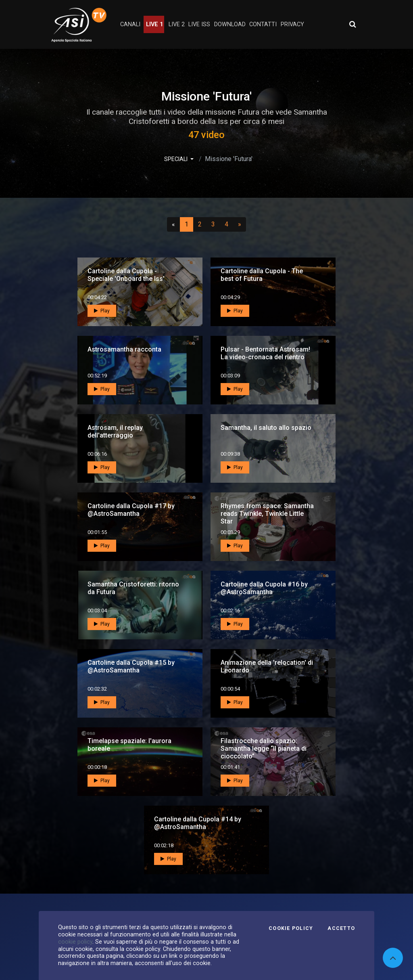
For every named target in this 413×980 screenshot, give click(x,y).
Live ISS (199, 24)
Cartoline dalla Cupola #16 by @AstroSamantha (264, 588)
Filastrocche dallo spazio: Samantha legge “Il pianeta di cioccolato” (264, 749)
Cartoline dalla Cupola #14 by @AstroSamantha (198, 823)
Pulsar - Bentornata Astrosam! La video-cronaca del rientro (265, 353)
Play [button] (102, 311)
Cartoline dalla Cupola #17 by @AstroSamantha (131, 510)
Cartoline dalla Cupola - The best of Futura (262, 275)
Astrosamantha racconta (124, 349)
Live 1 (154, 24)
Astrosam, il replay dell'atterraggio (115, 431)
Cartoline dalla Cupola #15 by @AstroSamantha (131, 666)
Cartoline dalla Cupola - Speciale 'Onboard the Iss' (126, 275)
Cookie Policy (291, 928)
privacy (292, 24)
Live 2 (177, 24)
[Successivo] (240, 224)
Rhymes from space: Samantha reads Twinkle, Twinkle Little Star (267, 514)
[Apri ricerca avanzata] (353, 24)
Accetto (341, 928)
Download (230, 24)
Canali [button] (130, 24)
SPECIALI (176, 159)
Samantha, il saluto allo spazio (266, 428)
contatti (263, 24)
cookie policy (75, 942)
